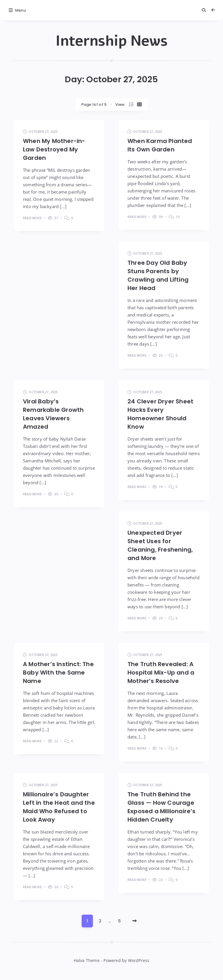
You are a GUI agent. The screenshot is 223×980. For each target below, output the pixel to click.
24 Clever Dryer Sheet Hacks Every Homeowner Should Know (160, 414)
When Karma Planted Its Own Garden (160, 145)
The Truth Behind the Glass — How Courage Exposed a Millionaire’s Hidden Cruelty (162, 807)
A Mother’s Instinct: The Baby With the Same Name (58, 673)
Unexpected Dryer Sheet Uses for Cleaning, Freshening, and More (160, 545)
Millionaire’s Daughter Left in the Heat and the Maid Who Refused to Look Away (59, 807)
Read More (32, 218)
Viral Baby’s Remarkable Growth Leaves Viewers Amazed (53, 414)
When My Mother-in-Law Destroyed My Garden (54, 149)
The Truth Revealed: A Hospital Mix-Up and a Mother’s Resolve (161, 673)
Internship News (111, 41)
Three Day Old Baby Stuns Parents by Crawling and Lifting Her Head (158, 275)
